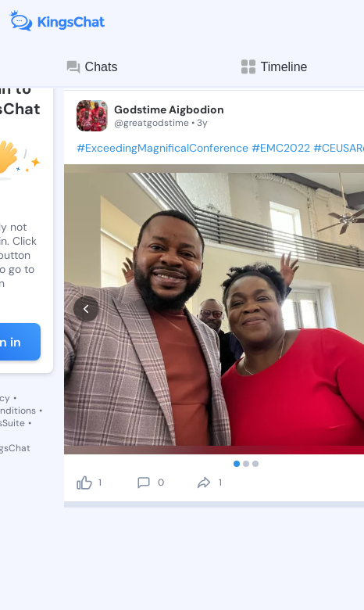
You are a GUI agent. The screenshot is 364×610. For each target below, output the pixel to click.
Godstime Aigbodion (169, 109)
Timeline (273, 67)
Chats (91, 67)
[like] (84, 381)
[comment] (144, 381)
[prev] (86, 258)
